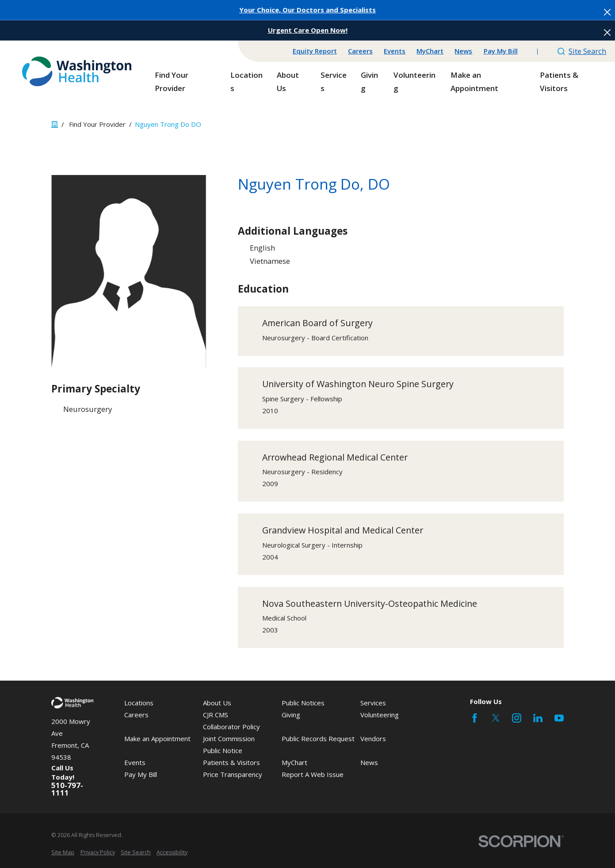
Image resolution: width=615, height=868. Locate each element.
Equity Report (315, 51)
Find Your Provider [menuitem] (172, 82)
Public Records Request (318, 739)
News (463, 51)
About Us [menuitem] (288, 82)
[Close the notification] (607, 12)
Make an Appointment (157, 739)
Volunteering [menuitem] (414, 82)
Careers (360, 51)
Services (373, 703)
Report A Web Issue (313, 774)
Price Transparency (233, 774)
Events (395, 51)
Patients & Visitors (231, 762)
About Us (217, 703)
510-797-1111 (67, 789)
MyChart (430, 51)
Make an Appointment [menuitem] (474, 82)
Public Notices (303, 703)
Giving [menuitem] (369, 82)
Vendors (373, 739)
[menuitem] (63, 853)
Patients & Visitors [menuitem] (559, 82)
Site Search (582, 51)
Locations (139, 703)
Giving (291, 715)
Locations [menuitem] (246, 82)
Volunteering (380, 715)
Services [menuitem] (334, 82)
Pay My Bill (501, 51)
